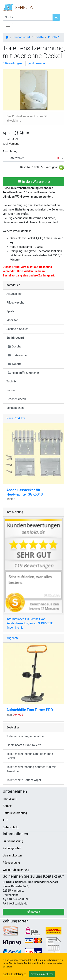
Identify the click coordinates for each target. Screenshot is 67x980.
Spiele (10, 311)
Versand (14, 144)
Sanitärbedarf (22, 37)
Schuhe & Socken (17, 329)
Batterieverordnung (15, 813)
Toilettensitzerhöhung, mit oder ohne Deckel (30, 756)
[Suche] (28, 17)
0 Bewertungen (12, 63)
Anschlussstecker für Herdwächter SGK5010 (25, 492)
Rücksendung (11, 863)
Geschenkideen (16, 399)
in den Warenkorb (33, 182)
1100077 (53, 37)
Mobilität (12, 320)
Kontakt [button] (33, 912)
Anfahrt (7, 806)
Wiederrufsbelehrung (16, 870)
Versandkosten (12, 855)
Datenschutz (11, 827)
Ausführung (10, 151)
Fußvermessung (13, 841)
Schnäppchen (15, 408)
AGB (5, 820)
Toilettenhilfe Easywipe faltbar (26, 736)
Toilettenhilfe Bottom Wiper (24, 780)
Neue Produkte (16, 418)
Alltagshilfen (14, 294)
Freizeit (11, 390)
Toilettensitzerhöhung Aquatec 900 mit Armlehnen (31, 769)
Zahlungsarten (12, 848)
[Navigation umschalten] (8, 27)
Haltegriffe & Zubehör (23, 373)
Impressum (10, 799)
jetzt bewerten (37, 63)
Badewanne (17, 355)
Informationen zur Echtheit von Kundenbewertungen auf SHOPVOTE (30, 623)
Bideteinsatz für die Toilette (24, 745)
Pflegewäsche (15, 303)
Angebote (13, 638)
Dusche (15, 346)
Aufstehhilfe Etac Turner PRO (30, 710)
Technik (11, 381)
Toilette (39, 37)
